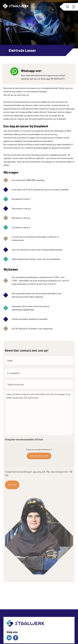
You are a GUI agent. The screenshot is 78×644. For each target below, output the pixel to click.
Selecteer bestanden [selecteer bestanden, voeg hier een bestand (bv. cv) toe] (39, 456)
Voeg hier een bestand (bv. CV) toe (24, 439)
